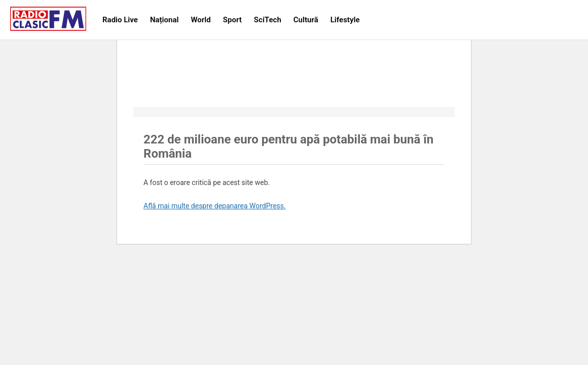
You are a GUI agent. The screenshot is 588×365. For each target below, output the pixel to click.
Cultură (306, 20)
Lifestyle (345, 20)
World (200, 20)
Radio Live (120, 20)
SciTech (268, 20)
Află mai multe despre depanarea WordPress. (215, 206)
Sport (232, 20)
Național (164, 20)
